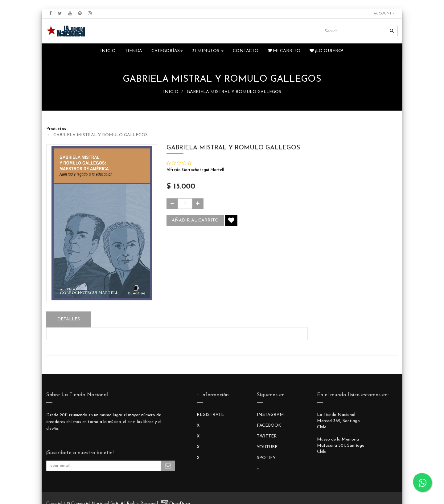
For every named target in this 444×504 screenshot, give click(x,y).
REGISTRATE (210, 415)
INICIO (171, 92)
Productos (56, 129)
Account (384, 14)
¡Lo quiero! (326, 51)
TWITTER (267, 436)
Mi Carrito (284, 51)
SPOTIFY (266, 458)
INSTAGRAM (270, 415)
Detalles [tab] (69, 319)
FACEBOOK (269, 426)
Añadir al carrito (195, 220)
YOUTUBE (267, 447)
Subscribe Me (168, 466)
